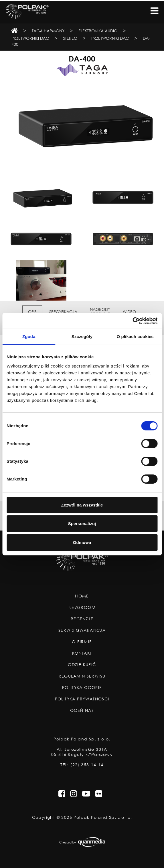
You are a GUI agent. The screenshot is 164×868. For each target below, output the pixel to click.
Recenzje (82, 619)
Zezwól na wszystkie (82, 505)
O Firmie (82, 642)
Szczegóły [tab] (82, 336)
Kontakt (82, 653)
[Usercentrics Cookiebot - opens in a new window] (132, 321)
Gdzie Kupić (82, 665)
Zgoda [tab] (29, 336)
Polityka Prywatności (82, 699)
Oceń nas (82, 710)
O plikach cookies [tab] (135, 336)
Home (82, 596)
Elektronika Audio (98, 31)
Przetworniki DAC (30, 38)
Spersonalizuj (82, 524)
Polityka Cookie (82, 688)
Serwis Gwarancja (82, 630)
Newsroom (82, 607)
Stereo (70, 38)
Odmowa (82, 542)
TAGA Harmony (48, 31)
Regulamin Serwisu (82, 676)
